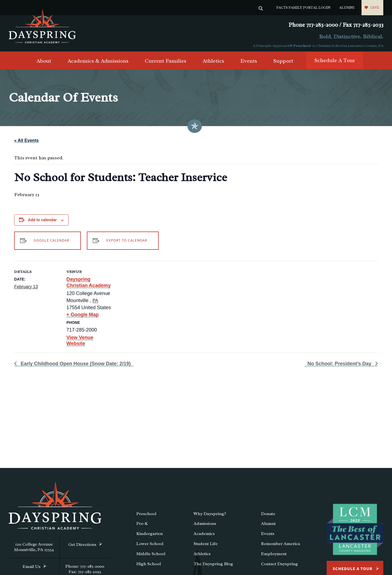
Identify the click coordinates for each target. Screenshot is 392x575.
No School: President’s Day (340, 365)
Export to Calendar (130, 242)
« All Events (26, 142)
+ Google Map (83, 316)
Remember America (281, 546)
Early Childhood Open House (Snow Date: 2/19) (75, 365)
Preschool (302, 46)
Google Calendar (52, 242)
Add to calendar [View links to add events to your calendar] (42, 222)
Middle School (151, 556)
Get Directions (82, 546)
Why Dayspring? (210, 516)
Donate (268, 516)
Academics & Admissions (98, 63)
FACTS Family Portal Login (303, 7)
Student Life (206, 546)
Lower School (150, 546)
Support (283, 63)
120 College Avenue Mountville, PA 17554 (34, 549)
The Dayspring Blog (213, 566)
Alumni (347, 7)
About (44, 63)
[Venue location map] (147, 300)
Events (249, 63)
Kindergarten (150, 536)
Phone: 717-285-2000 (85, 568)
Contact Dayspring (279, 566)
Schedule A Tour (335, 63)
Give (375, 7)
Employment (274, 556)
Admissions (205, 526)
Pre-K (142, 526)
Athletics (213, 63)
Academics (204, 536)
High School (149, 566)
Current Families (166, 63)
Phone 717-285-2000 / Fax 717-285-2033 (336, 25)
